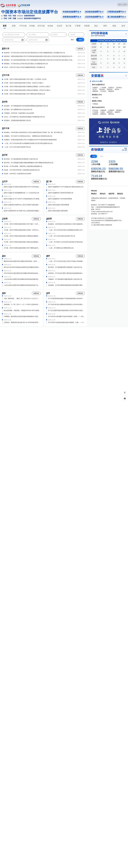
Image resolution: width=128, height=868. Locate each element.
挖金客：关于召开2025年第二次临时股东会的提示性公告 (22, 170)
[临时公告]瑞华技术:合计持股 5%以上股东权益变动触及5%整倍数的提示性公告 (22, 211)
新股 (14, 26)
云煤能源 (111, 110)
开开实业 (95, 110)
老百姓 (117, 89)
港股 (114, 26)
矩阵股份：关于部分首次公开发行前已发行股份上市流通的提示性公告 (26, 64)
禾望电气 (111, 88)
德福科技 (111, 91)
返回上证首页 (123, 5)
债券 (105, 26)
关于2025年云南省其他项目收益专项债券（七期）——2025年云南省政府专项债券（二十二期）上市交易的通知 (66, 322)
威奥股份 (95, 91)
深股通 (87, 26)
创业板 (50, 26)
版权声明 (111, 194)
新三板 (69, 26)
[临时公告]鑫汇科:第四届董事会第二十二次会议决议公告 (22, 193)
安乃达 (95, 89)
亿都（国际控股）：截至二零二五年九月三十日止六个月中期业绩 (22, 298)
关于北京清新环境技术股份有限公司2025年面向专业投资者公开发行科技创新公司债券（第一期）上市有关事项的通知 (66, 310)
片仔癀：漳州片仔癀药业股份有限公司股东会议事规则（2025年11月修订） (28, 90)
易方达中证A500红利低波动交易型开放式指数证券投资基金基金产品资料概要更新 (22, 267)
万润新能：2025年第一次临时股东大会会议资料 (19, 113)
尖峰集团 (103, 110)
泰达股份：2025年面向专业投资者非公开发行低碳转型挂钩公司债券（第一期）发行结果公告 (33, 132)
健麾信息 (111, 114)
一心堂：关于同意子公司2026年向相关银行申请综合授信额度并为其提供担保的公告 (66, 242)
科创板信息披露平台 (72, 12)
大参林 (103, 112)
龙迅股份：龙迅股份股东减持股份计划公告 (17, 120)
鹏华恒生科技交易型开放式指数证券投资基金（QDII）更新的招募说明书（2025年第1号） (22, 261)
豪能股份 (103, 114)
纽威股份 (95, 114)
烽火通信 (95, 98)
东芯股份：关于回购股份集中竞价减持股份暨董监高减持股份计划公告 (26, 106)
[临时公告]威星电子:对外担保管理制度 (60, 199)
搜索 (80, 40)
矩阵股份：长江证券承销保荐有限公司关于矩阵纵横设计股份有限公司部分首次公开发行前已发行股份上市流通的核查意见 (39, 60)
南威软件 (118, 112)
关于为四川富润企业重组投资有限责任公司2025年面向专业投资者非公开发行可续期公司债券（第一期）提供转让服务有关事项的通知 (66, 304)
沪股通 (78, 26)
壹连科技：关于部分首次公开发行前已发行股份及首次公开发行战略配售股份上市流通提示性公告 (34, 53)
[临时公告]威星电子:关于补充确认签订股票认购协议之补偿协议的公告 (66, 187)
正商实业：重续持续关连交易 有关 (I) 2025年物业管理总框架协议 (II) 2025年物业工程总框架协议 (22, 322)
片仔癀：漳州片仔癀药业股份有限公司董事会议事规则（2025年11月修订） (28, 87)
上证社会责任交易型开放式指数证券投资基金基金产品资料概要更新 (22, 285)
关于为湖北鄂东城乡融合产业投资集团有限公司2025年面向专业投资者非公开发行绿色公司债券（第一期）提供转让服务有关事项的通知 (66, 298)
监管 (123, 26)
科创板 (32, 26)
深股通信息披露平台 (72, 17)
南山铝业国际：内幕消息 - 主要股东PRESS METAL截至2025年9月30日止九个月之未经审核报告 (22, 310)
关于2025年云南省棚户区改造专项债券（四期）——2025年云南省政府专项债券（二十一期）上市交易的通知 (66, 316)
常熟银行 (95, 88)
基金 (96, 26)
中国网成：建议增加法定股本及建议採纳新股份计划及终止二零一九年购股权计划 (22, 316)
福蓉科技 (110, 112)
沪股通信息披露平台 (117, 12)
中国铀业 (95, 104)
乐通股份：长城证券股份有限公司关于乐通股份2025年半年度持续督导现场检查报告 (30, 140)
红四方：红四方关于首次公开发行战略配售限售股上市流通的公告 (24, 67)
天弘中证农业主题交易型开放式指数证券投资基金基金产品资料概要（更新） (22, 273)
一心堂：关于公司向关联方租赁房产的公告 (17, 147)
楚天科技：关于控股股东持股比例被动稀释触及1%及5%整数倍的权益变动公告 (29, 163)
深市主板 (41, 26)
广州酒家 (103, 88)
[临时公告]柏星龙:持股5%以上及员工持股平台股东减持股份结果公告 (22, 205)
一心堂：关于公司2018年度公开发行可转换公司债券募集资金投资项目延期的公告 (66, 261)
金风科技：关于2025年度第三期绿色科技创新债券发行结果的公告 (66, 273)
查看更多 (80, 49)
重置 (72, 40)
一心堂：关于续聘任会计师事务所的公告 (61, 248)
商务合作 (103, 194)
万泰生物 (102, 89)
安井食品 (119, 88)
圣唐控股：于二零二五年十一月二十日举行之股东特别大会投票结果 (22, 304)
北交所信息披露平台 (94, 17)
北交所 (59, 26)
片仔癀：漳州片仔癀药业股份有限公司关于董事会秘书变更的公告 (24, 94)
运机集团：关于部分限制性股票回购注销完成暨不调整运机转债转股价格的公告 (66, 285)
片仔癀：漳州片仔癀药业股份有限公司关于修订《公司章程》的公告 (25, 79)
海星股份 (119, 110)
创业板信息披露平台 (94, 12)
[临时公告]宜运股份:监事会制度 (58, 211)
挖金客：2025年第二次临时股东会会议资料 (18, 174)
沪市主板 (23, 26)
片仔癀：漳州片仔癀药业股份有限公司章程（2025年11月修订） (24, 83)
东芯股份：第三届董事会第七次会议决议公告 (18, 109)
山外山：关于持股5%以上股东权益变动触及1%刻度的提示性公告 (24, 117)
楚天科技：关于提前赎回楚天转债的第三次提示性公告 (21, 159)
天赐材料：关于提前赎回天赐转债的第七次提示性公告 (65, 279)
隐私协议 (120, 194)
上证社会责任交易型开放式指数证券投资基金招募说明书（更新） (22, 279)
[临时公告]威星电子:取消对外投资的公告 (61, 193)
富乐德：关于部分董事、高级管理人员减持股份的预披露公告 (23, 166)
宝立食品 (103, 91)
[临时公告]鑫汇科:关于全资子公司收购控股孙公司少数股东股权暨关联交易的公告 (22, 199)
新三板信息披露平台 (117, 17)
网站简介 (94, 194)
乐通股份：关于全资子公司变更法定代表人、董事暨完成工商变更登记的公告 (28, 136)
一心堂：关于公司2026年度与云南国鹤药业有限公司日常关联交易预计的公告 (28, 143)
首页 (5, 26)
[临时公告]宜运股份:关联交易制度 (59, 205)
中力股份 (95, 112)
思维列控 (110, 89)
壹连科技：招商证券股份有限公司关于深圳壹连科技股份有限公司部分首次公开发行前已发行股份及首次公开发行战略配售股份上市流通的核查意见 (39, 56)
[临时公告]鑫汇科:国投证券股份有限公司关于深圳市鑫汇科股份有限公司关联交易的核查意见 (22, 187)
